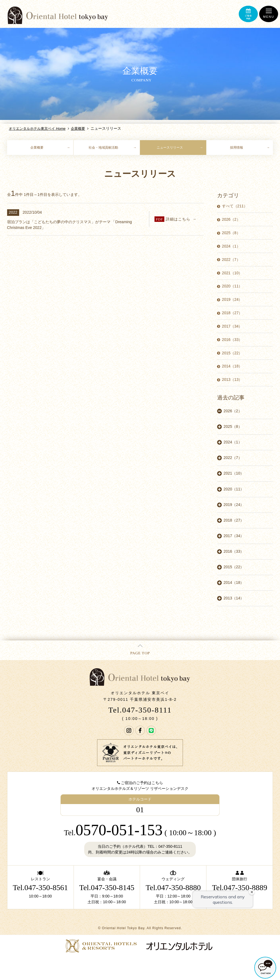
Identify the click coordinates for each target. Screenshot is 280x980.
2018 (232, 313)
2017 (232, 326)
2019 (232, 299)
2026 (231, 219)
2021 (232, 273)
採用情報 (237, 148)
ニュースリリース (170, 148)
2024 (231, 246)
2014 (232, 366)
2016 (232, 340)
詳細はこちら (172, 219)
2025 (231, 233)
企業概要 (78, 129)
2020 (232, 286)
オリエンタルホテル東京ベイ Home (37, 129)
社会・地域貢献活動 (103, 148)
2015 (232, 353)
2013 (232, 379)
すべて (235, 206)
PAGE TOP (140, 650)
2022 (231, 260)
